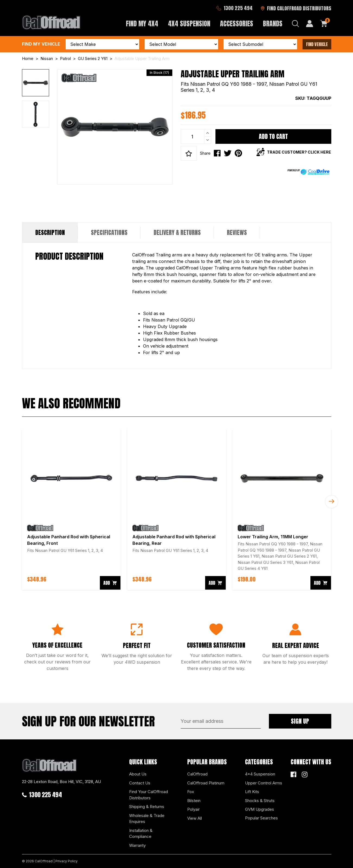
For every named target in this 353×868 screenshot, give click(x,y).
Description (50, 232)
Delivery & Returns (177, 232)
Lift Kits (252, 792)
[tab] (50, 233)
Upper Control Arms (264, 783)
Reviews (237, 232)
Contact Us (140, 783)
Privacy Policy (66, 861)
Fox (191, 792)
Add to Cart (273, 136)
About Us (138, 774)
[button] (189, 153)
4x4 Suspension (260, 774)
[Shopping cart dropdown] (324, 24)
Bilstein (194, 801)
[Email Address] (221, 721)
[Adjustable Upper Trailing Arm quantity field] (196, 136)
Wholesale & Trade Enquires (147, 819)
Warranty (137, 845)
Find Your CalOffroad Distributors (149, 795)
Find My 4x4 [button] (142, 24)
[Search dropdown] (295, 24)
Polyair (193, 809)
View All (195, 818)
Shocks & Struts (260, 801)
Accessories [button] (237, 24)
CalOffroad (197, 774)
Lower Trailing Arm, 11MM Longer (273, 537)
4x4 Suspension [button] (189, 24)
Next (332, 502)
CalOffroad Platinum (206, 783)
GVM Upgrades (260, 809)
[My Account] (310, 24)
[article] (71, 509)
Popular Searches (261, 818)
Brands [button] (273, 24)
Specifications (109, 232)
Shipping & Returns (147, 807)
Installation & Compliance (141, 834)
